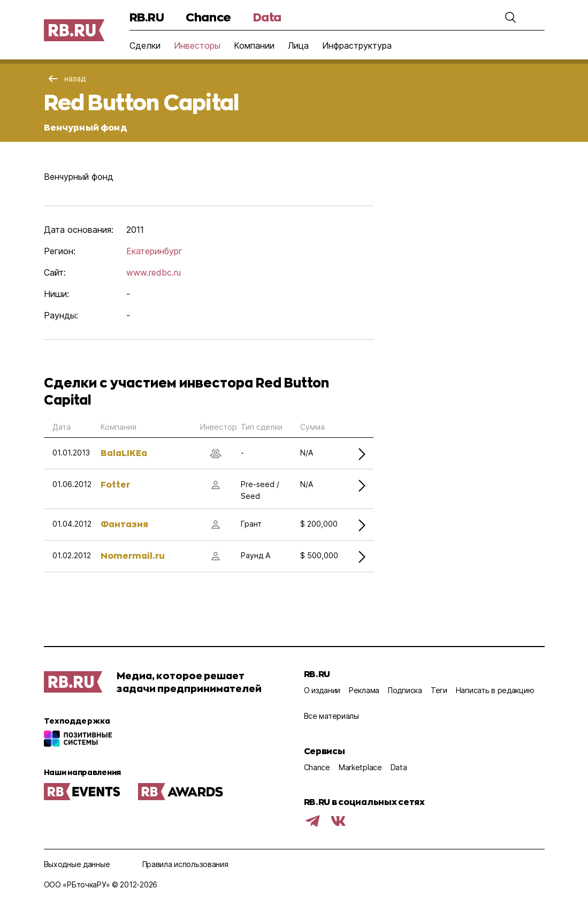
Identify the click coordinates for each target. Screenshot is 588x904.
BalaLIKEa (124, 453)
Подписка (405, 690)
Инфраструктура (357, 45)
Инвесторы (197, 45)
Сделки (145, 45)
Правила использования (185, 864)
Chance (208, 17)
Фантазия (124, 524)
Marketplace (360, 767)
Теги (439, 690)
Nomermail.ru (133, 555)
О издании (322, 690)
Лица (298, 45)
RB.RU (147, 17)
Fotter (115, 484)
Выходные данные (77, 864)
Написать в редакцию (495, 690)
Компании (254, 45)
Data (267, 17)
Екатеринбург (154, 251)
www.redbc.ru (154, 272)
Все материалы (331, 716)
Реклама (364, 690)
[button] (510, 17)
